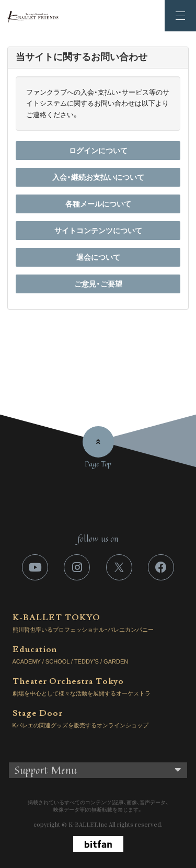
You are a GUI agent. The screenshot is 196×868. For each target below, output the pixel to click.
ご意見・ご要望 (98, 284)
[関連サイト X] (119, 567)
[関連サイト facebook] (161, 567)
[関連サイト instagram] (77, 567)
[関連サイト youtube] (35, 567)
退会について (98, 257)
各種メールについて (98, 204)
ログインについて (98, 151)
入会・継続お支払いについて (98, 177)
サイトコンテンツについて (98, 231)
